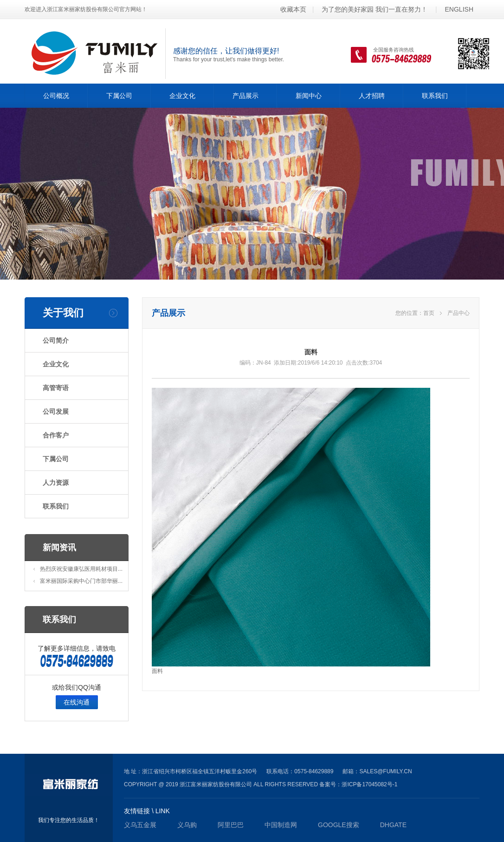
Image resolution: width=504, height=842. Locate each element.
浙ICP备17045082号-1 (369, 784)
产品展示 (246, 96)
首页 (429, 313)
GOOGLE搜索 (339, 825)
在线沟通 (77, 702)
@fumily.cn (394, 771)
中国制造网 (281, 825)
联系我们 (435, 96)
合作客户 (56, 435)
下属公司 (119, 96)
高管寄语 (56, 388)
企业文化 (182, 96)
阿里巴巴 (231, 825)
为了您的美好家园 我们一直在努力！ (375, 9)
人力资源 (56, 483)
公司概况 (56, 96)
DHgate (393, 825)
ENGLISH (459, 9)
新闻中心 (309, 96)
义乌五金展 (140, 825)
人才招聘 (372, 96)
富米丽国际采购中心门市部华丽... (81, 581)
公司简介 (56, 340)
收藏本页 (293, 9)
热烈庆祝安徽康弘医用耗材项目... (81, 569)
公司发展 (56, 411)
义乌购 (187, 825)
